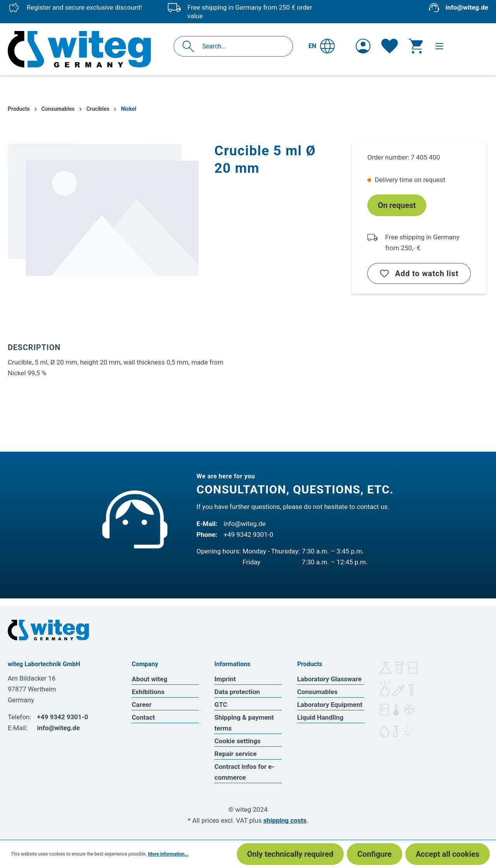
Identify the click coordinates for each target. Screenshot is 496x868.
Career (142, 705)
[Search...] (242, 46)
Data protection (237, 692)
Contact (143, 717)
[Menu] (439, 46)
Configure (374, 854)
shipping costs (285, 820)
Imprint (225, 679)
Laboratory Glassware (329, 679)
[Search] (190, 46)
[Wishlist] (390, 46)
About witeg (150, 679)
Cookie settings (237, 741)
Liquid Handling (320, 717)
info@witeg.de (467, 7)
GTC (221, 705)
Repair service (235, 754)
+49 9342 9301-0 (248, 535)
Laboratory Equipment (330, 705)
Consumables (317, 692)
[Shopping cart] (416, 46)
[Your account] (363, 46)
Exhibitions (148, 692)
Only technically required (290, 854)
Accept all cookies (448, 854)
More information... (168, 854)
